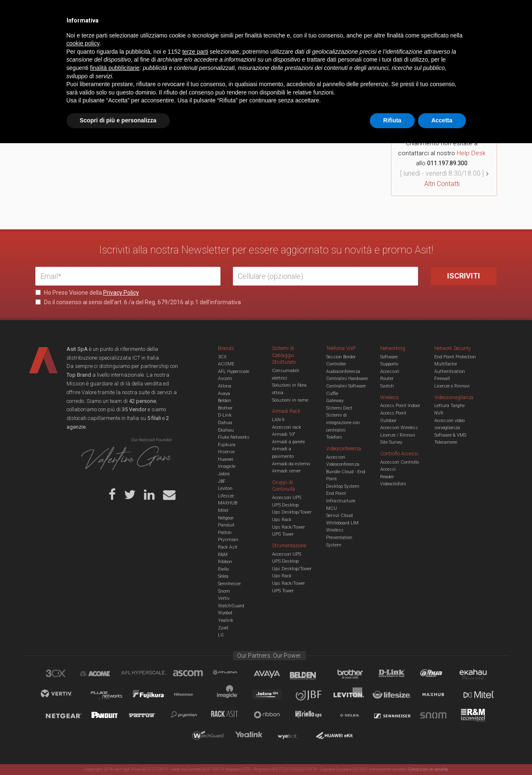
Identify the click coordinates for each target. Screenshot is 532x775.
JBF (222, 481)
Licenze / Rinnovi (398, 435)
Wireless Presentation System (339, 537)
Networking (225, 39)
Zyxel (223, 628)
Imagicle (227, 466)
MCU (332, 508)
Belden (225, 401)
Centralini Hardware (347, 379)
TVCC (266, 39)
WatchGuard (231, 606)
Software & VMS (450, 435)
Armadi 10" (284, 434)
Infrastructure (341, 501)
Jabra (224, 474)
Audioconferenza (343, 371)
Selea (223, 576)
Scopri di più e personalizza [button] (118, 752)
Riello (223, 569)
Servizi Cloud (339, 515)
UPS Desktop (285, 505)
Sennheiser (229, 584)
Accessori (390, 371)
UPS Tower (283, 534)
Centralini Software (346, 386)
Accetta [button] (442, 752)
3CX (222, 357)
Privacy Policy (121, 293)
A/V (294, 39)
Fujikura (227, 445)
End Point (336, 493)
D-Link (225, 415)
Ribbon (225, 562)
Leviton (225, 488)
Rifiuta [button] (392, 752)
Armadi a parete (288, 442)
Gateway (335, 401)
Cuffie (332, 394)
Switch (387, 386)
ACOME (226, 364)
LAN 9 (278, 420)
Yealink (226, 620)
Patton (225, 533)
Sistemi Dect (339, 408)
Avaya (224, 394)
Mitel (223, 510)
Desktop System (343, 486)
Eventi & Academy (183, 12)
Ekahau (226, 430)
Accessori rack (287, 427)
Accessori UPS (287, 498)
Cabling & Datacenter (133, 39)
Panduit (226, 525)
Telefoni (334, 437)
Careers (225, 12)
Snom (224, 591)
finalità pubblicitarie (115, 700)
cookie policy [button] (83, 676)
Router (387, 379)
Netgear (226, 518)
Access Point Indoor (400, 406)
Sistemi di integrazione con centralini (343, 422)
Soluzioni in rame (290, 400)
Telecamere (446, 442)
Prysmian (228, 540)
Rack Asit (228, 547)
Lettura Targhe (449, 406)
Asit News (260, 12)
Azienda (110, 12)
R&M (223, 555)
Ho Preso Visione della (87, 293)
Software (389, 357)
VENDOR (464, 40)
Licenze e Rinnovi (452, 386)
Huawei (226, 459)
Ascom (225, 379)
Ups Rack (282, 520)
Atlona (225, 386)
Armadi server (286, 471)
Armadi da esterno (291, 464)
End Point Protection (455, 357)
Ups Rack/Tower (288, 527)
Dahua (225, 423)
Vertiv (224, 598)
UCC (186, 39)
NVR (439, 413)
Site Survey (391, 442)
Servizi (141, 12)
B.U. (290, 12)
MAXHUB (228, 503)
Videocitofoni (393, 484)
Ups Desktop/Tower (292, 512)
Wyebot (225, 613)
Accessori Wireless (399, 428)
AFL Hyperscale (234, 371)
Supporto (389, 364)
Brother (225, 408)
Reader (387, 477)
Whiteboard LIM (342, 523)
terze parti (195, 683)
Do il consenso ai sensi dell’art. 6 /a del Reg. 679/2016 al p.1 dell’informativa (138, 302)
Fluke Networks (234, 437)
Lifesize (226, 496)
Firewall (442, 379)
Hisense (226, 452)
